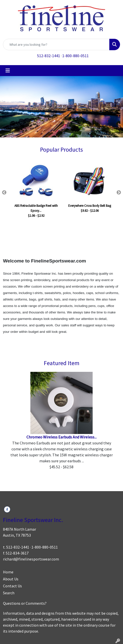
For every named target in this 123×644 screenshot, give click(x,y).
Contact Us (12, 586)
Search (9, 593)
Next (119, 193)
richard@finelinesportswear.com (31, 559)
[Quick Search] (56, 44)
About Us (11, 579)
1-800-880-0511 (75, 56)
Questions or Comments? (25, 603)
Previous (4, 193)
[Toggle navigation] (8, 71)
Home (8, 572)
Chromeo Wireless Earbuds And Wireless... (61, 437)
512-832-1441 (49, 56)
